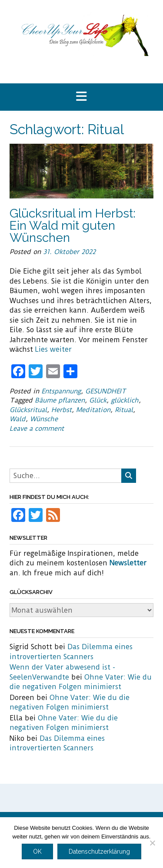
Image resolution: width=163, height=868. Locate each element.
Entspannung (61, 391)
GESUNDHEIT (106, 391)
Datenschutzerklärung (99, 851)
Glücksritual (28, 410)
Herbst (62, 410)
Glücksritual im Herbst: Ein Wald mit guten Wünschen (73, 226)
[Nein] (152, 843)
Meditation (93, 410)
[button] (81, 97)
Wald (18, 419)
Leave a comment (37, 429)
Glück (98, 400)
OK (37, 851)
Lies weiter (53, 349)
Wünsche (44, 419)
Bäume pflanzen (60, 400)
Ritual (124, 410)
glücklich (125, 400)
